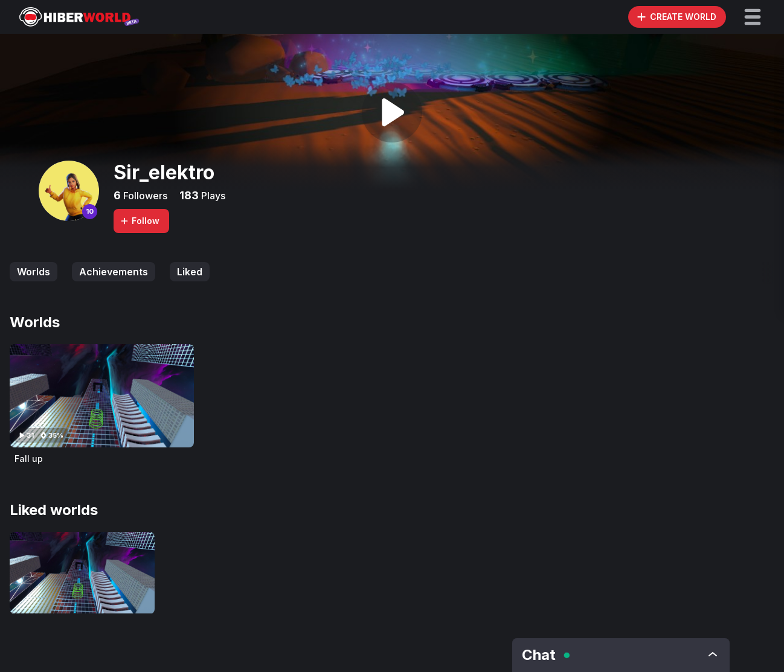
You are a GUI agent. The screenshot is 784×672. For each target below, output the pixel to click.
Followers (144, 196)
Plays (212, 196)
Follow (140, 221)
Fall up (29, 459)
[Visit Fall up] (102, 396)
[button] (753, 17)
